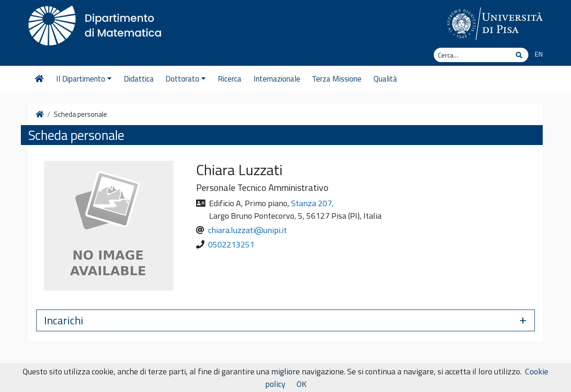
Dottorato (186, 79)
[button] (285, 320)
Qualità (385, 79)
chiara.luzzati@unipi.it (247, 230)
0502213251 (231, 244)
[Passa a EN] (536, 55)
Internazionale (277, 79)
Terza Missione (337, 79)
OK (301, 384)
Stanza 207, (312, 203)
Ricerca (230, 79)
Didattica (139, 79)
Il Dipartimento (84, 79)
